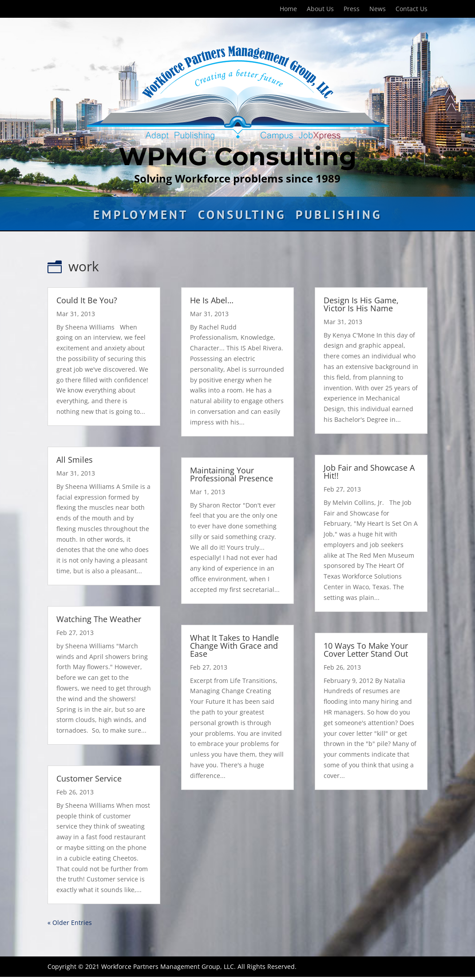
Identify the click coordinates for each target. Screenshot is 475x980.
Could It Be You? (87, 300)
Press (352, 9)
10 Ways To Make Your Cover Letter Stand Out (366, 650)
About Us (320, 9)
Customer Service (89, 778)
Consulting (242, 217)
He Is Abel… (212, 300)
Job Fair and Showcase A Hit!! (369, 472)
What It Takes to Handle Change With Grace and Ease (234, 646)
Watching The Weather (99, 619)
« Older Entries (70, 922)
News (378, 9)
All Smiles (75, 460)
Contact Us (412, 9)
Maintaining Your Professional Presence (232, 474)
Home (288, 9)
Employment (141, 217)
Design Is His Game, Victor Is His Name (361, 304)
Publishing (339, 217)
